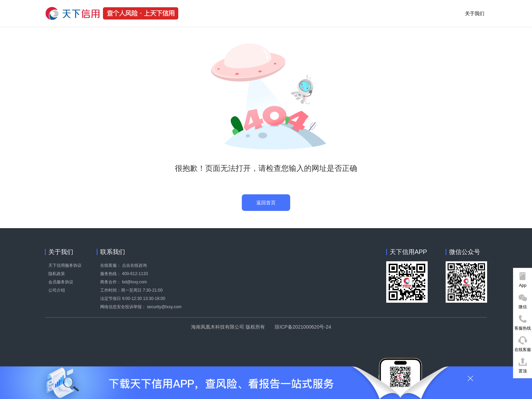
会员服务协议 (61, 282)
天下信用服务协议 (65, 265)
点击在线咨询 (134, 265)
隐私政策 (57, 274)
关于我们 (475, 13)
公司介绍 (57, 290)
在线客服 (523, 350)
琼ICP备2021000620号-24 (303, 327)
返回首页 (266, 203)
